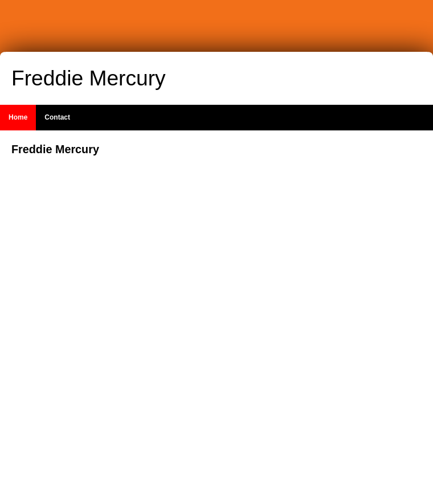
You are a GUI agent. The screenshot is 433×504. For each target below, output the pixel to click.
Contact (57, 117)
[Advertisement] (353, 313)
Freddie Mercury (89, 78)
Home (18, 117)
